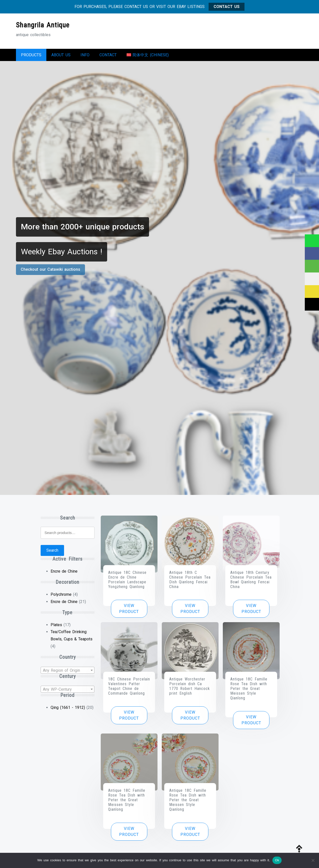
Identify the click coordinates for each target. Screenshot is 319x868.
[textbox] (68, 673)
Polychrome (61, 597)
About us (61, 56)
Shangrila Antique (43, 25)
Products (31, 56)
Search (52, 553)
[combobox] (68, 673)
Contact (108, 56)
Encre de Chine (64, 604)
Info (85, 56)
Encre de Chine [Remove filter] (64, 574)
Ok (277, 860)
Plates (56, 627)
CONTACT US (227, 7)
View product (129, 611)
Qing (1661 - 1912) (68, 710)
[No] (313, 860)
